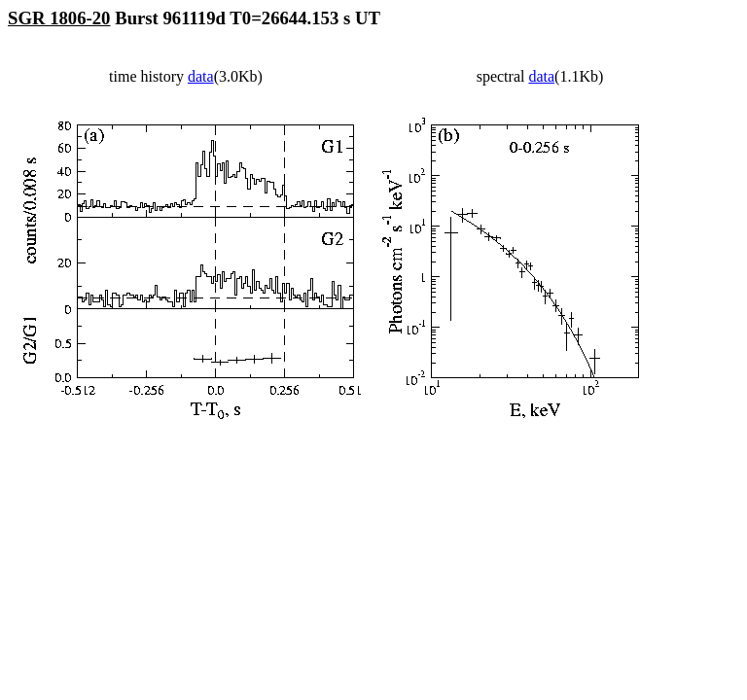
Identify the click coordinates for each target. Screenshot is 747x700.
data (201, 76)
